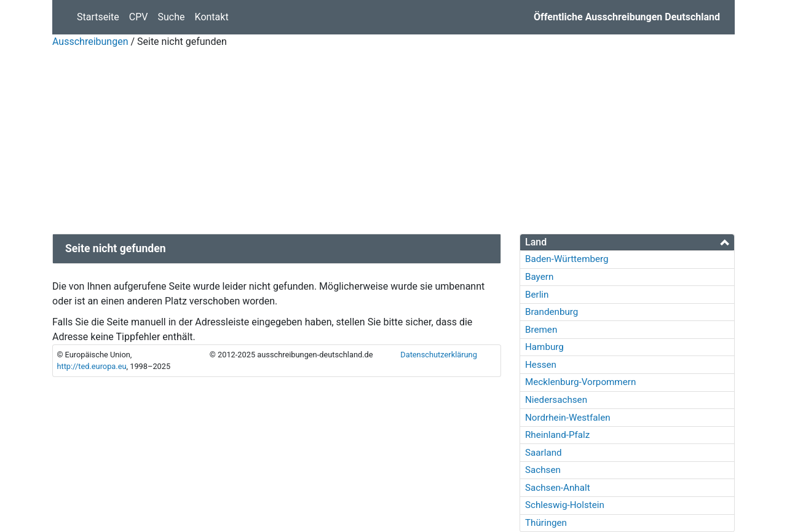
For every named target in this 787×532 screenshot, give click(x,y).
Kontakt (212, 17)
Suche (172, 17)
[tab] (627, 242)
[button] (627, 242)
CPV (139, 17)
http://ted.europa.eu (91, 366)
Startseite (101, 16)
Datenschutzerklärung (439, 355)
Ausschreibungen (90, 42)
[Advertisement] (393, 141)
